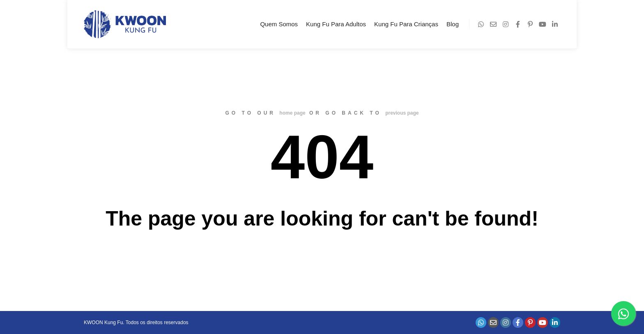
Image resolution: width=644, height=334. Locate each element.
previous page (402, 113)
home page (292, 113)
